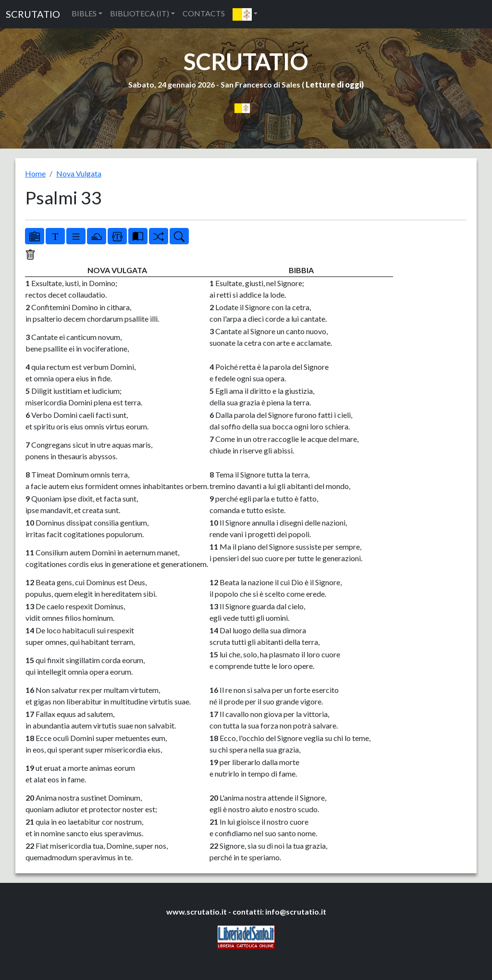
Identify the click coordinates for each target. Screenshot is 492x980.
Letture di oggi (333, 84)
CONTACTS (204, 13)
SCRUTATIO (33, 14)
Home (35, 173)
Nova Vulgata (79, 173)
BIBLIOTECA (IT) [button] (140, 13)
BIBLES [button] (84, 13)
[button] (245, 14)
